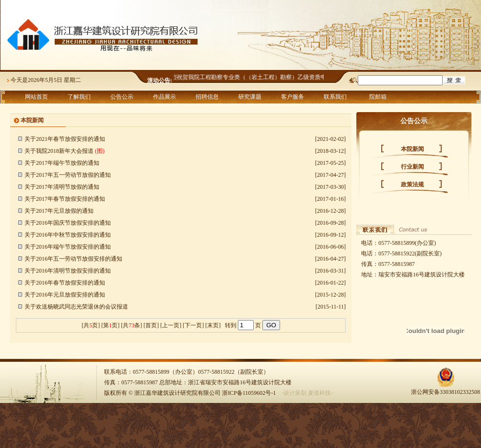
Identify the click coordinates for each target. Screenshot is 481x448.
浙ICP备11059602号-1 (249, 393)
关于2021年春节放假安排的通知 (65, 139)
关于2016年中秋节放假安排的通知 (68, 235)
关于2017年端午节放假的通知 (62, 163)
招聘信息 (207, 97)
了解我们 (79, 97)
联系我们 (335, 97)
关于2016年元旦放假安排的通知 (65, 295)
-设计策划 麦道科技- (307, 393)
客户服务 (293, 97)
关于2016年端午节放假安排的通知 (68, 247)
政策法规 (412, 184)
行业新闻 (412, 167)
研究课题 (250, 97)
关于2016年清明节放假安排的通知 (68, 271)
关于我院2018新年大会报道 (59, 151)
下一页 (193, 325)
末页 (213, 325)
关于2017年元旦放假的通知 (59, 211)
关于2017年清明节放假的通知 (62, 187)
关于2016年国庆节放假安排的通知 (68, 223)
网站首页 (36, 97)
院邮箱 (378, 97)
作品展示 (164, 97)
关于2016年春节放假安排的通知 (65, 283)
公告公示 (122, 97)
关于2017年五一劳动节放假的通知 (68, 175)
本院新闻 (412, 149)
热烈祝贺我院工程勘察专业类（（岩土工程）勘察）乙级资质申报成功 (257, 77)
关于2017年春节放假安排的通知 (65, 199)
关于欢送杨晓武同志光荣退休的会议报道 (76, 307)
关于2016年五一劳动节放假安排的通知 (73, 259)
